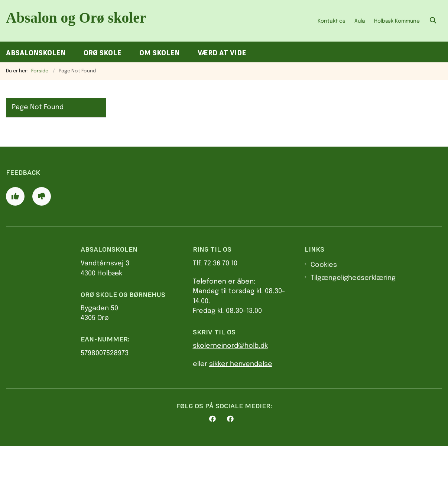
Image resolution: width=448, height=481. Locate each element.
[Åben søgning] (433, 21)
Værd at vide (222, 53)
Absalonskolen (36, 53)
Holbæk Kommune (397, 21)
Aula (360, 21)
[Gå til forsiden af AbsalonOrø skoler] (77, 21)
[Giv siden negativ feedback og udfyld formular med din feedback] (42, 231)
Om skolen (160, 53)
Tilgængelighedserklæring (353, 313)
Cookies (324, 300)
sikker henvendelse (241, 399)
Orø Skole (103, 53)
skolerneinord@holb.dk (230, 381)
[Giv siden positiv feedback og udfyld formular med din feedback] (15, 231)
